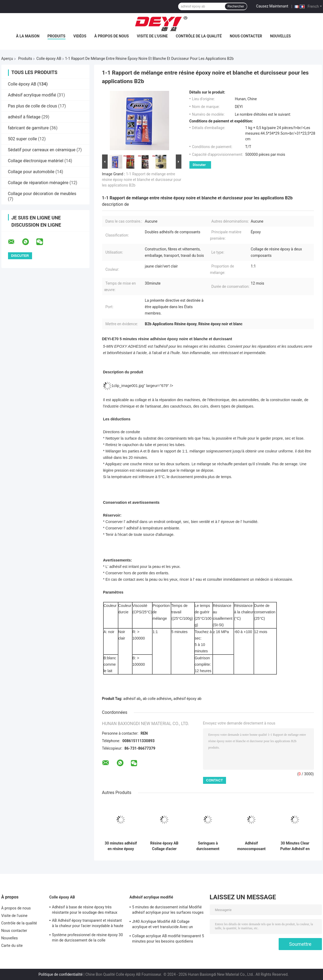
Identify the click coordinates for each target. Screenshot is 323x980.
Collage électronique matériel (36, 161)
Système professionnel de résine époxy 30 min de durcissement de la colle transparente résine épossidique (88, 938)
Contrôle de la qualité (199, 36)
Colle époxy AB (49, 59)
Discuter (199, 165)
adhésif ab (132, 699)
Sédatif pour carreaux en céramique (42, 150)
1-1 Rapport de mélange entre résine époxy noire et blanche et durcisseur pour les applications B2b (142, 180)
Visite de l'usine (152, 36)
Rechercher (236, 6)
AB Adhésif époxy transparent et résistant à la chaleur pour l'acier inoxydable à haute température (88, 924)
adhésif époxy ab (187, 699)
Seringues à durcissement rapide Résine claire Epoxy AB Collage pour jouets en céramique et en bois (208, 846)
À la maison (28, 36)
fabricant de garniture (28, 128)
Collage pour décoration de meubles (42, 194)
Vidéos (80, 36)
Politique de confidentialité (61, 974)
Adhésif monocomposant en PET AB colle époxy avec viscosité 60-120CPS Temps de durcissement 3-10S (251, 846)
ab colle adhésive (157, 699)
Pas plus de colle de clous (33, 106)
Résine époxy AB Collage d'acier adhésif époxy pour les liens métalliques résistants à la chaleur (164, 846)
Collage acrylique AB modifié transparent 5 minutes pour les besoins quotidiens (168, 939)
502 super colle (23, 139)
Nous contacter (246, 36)
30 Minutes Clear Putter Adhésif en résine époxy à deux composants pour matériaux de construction (295, 846)
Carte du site (12, 946)
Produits (57, 36)
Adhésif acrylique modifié (32, 95)
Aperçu (7, 59)
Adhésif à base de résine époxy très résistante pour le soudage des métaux (85, 910)
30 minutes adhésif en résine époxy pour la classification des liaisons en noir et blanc (121, 846)
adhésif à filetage (24, 117)
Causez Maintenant (272, 6)
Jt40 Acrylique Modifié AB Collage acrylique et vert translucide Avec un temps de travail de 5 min (163, 925)
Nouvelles (280, 36)
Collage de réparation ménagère (38, 183)
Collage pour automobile (31, 172)
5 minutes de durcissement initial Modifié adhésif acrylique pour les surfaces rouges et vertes (168, 911)
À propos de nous (112, 36)
